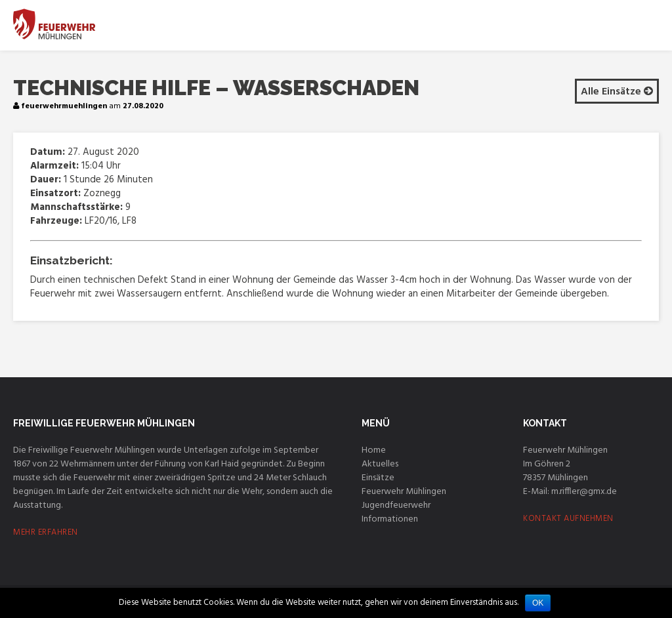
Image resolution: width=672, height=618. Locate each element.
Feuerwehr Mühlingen (404, 492)
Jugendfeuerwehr (396, 505)
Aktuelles (380, 464)
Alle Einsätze (617, 92)
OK (538, 603)
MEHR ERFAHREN (46, 532)
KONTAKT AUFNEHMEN (568, 519)
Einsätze (378, 478)
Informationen (390, 519)
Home (374, 450)
